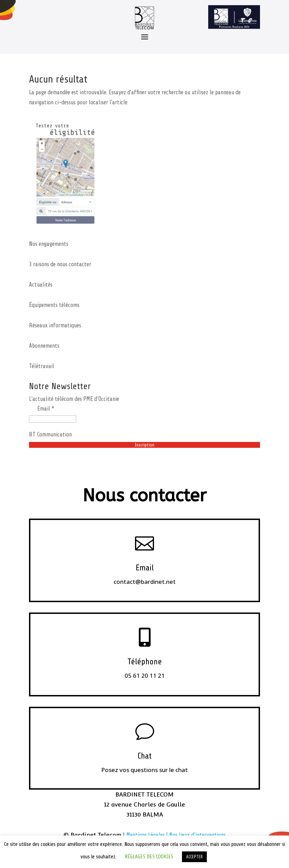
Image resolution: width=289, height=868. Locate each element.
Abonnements (44, 346)
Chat (144, 756)
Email (145, 568)
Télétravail (42, 366)
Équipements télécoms (54, 305)
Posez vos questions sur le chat (144, 770)
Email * (46, 409)
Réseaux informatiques (55, 325)
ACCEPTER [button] (194, 857)
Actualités (41, 285)
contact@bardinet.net (145, 582)
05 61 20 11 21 (145, 676)
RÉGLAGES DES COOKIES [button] (149, 857)
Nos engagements (49, 244)
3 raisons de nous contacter (60, 264)
